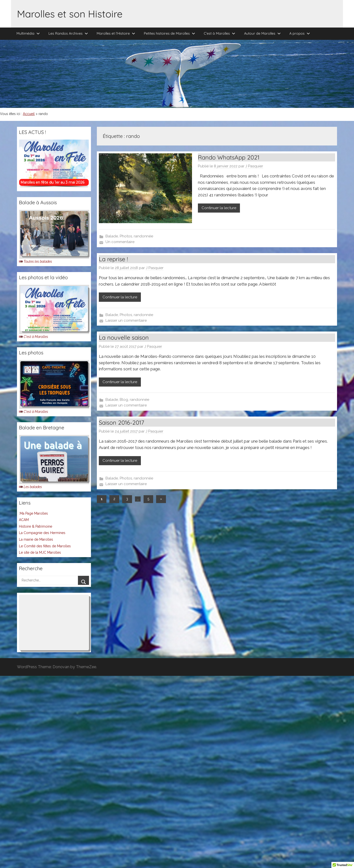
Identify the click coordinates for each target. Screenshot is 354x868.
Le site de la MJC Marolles (40, 552)
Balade (112, 236)
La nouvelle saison (124, 337)
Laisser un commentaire (126, 320)
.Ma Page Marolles (33, 513)
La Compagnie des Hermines (42, 533)
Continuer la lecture (219, 208)
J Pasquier (254, 166)
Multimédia (28, 33)
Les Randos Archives (68, 33)
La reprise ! (113, 259)
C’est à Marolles (220, 33)
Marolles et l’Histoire (116, 33)
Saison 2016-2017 (121, 422)
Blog (124, 400)
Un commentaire (120, 242)
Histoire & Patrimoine (36, 526)
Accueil (29, 114)
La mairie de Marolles (36, 539)
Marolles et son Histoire (70, 14)
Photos (126, 236)
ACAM (24, 520)
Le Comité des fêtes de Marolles (45, 546)
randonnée (143, 236)
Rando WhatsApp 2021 (229, 157)
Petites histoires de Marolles (170, 33)
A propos (300, 33)
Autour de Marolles (262, 33)
